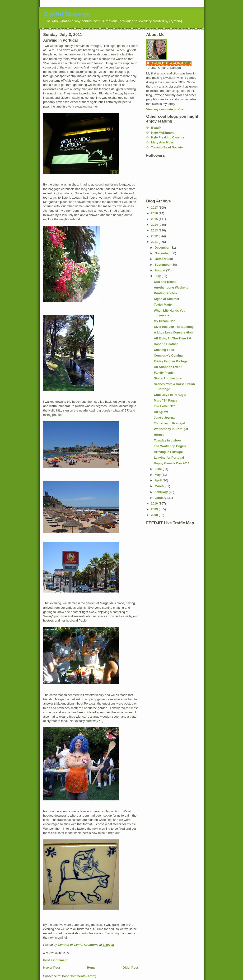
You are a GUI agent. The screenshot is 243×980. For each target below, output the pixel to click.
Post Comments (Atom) (79, 976)
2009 (155, 509)
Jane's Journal (165, 418)
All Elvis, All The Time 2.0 (172, 338)
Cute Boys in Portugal (170, 395)
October (161, 259)
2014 (155, 225)
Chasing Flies (164, 350)
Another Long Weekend (171, 287)
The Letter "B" (164, 406)
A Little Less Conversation (173, 332)
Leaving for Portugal (169, 458)
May (158, 475)
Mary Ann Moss (163, 142)
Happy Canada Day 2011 (172, 463)
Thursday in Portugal (169, 423)
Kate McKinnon (162, 133)
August (160, 270)
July (158, 276)
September (163, 265)
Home (91, 968)
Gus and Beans (165, 282)
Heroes (159, 435)
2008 (155, 515)
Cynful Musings (67, 14)
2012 (155, 236)
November (163, 253)
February (162, 492)
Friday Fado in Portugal (171, 361)
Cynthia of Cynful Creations (171, 63)
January (161, 498)
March (160, 486)
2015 (155, 219)
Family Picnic (164, 373)
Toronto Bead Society (167, 147)
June (159, 469)
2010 (155, 503)
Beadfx (156, 128)
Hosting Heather (166, 344)
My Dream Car (164, 321)
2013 (155, 230)
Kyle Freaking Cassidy (168, 137)
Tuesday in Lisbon (167, 440)
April (159, 480)
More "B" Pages (165, 400)
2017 (155, 208)
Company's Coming (168, 355)
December (163, 247)
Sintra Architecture (168, 378)
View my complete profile (165, 109)
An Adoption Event (168, 367)
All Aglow (161, 412)
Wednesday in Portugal (171, 429)
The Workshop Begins (170, 446)
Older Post (130, 968)
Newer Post (52, 968)
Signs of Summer (166, 299)
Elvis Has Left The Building (174, 327)
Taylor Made (163, 305)
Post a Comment (55, 960)
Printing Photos (165, 293)
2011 (155, 242)
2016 (155, 213)
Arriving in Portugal (168, 452)
